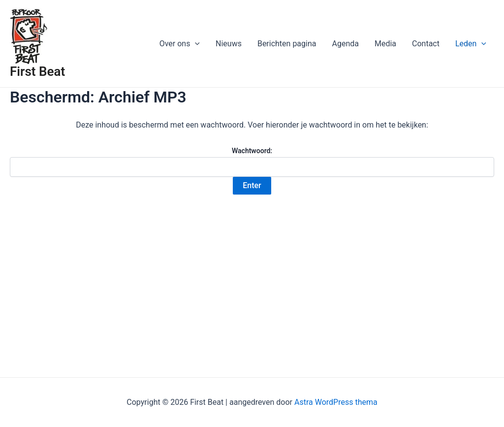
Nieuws (229, 44)
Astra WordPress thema (336, 402)
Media (385, 44)
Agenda (345, 44)
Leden (471, 44)
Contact (426, 44)
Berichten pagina (287, 44)
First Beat (37, 71)
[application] (195, 44)
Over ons (180, 44)
